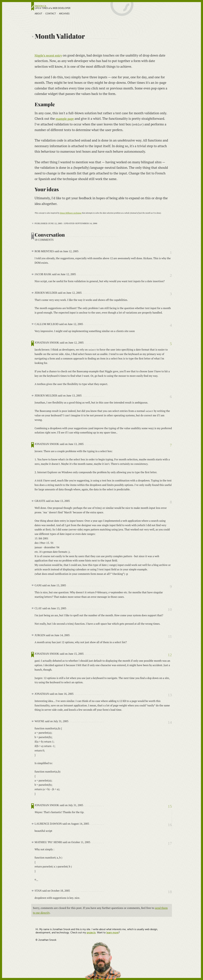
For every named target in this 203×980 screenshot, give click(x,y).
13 (170, 695)
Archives (64, 14)
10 (170, 609)
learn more (112, 932)
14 (170, 722)
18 (170, 892)
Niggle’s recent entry (50, 55)
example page (66, 118)
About (38, 14)
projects (91, 932)
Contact (51, 14)
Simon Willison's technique (71, 213)
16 (170, 825)
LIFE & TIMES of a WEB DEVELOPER (53, 8)
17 (170, 843)
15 (170, 806)
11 (170, 636)
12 (170, 655)
